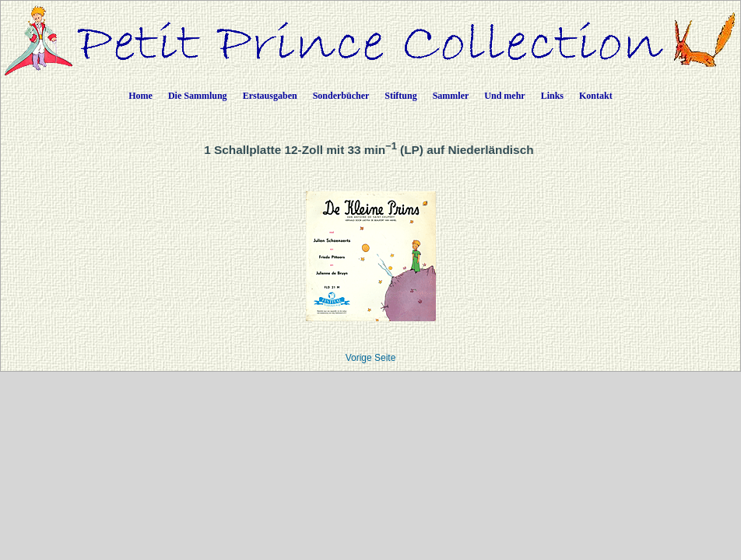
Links (552, 96)
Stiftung (400, 96)
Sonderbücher (341, 96)
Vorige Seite (371, 358)
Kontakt (596, 96)
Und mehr (504, 96)
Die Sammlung (198, 96)
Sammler (451, 96)
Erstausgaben (270, 96)
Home (140, 96)
